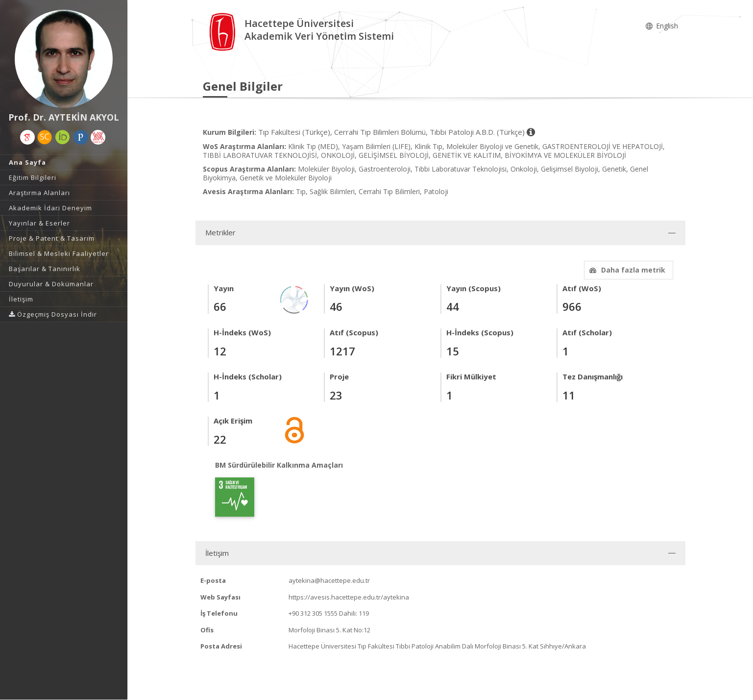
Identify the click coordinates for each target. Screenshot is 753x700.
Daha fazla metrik (626, 270)
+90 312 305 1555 (313, 613)
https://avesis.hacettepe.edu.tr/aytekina (349, 597)
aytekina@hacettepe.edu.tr (329, 580)
